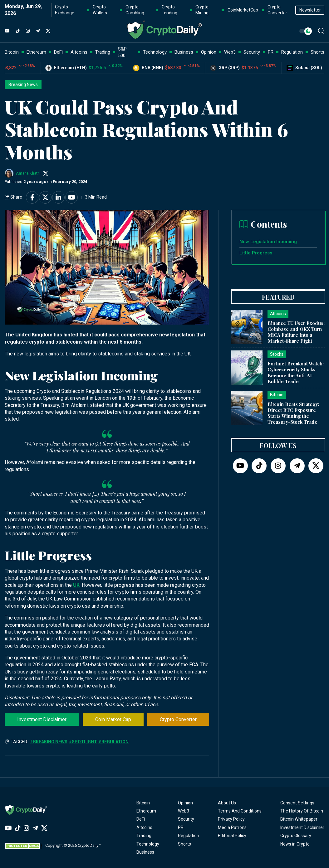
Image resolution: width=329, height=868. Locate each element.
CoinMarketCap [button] (243, 10)
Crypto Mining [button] (202, 10)
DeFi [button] (58, 52)
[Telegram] (38, 31)
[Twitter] (48, 31)
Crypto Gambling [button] (135, 10)
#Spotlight (83, 742)
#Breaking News (49, 742)
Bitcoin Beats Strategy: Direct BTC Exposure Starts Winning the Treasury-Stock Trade (293, 413)
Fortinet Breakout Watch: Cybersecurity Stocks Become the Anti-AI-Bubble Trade (296, 372)
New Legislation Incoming (269, 242)
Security (186, 819)
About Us (227, 803)
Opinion (185, 803)
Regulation (189, 836)
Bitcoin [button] (12, 52)
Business (145, 852)
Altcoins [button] (79, 52)
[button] (321, 31)
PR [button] (271, 52)
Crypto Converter (178, 719)
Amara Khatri (28, 173)
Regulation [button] (292, 52)
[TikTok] (18, 31)
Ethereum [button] (36, 52)
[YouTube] (7, 31)
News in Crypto (295, 844)
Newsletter (310, 10)
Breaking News (23, 84)
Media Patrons (232, 827)
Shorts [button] (317, 52)
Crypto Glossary (296, 836)
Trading (144, 836)
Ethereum (146, 811)
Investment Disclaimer (42, 719)
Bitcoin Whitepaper (299, 819)
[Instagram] (28, 31)
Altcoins (144, 827)
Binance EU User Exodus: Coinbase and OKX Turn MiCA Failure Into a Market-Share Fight (296, 332)
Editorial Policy (232, 836)
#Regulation (113, 742)
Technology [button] (155, 52)
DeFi (141, 819)
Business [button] (184, 52)
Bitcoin (143, 803)
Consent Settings (297, 803)
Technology (148, 844)
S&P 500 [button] (122, 52)
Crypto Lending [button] (169, 10)
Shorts (184, 844)
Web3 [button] (230, 52)
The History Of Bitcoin (302, 811)
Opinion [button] (209, 52)
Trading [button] (103, 52)
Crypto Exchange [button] (65, 10)
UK (76, 585)
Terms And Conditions (240, 811)
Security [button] (252, 52)
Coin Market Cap (113, 719)
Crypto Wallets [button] (100, 10)
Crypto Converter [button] (277, 10)
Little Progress (256, 253)
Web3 (184, 811)
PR (181, 827)
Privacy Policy (231, 819)
